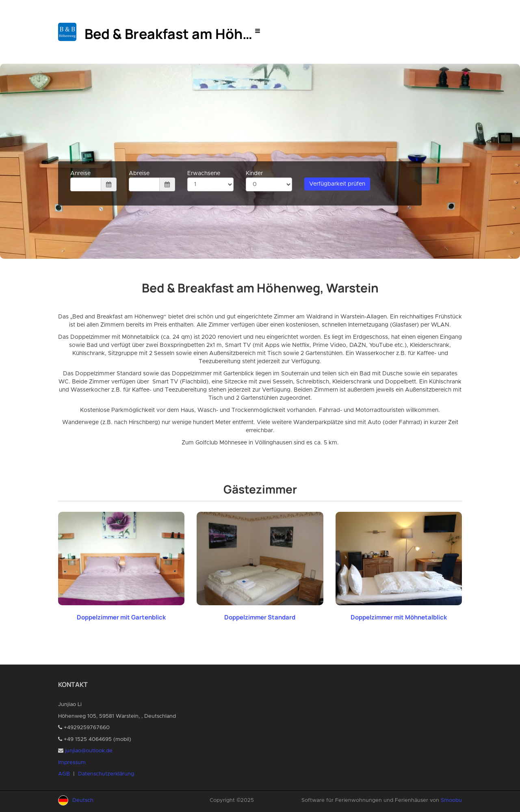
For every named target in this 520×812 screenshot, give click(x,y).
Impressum (72, 763)
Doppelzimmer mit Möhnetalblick (399, 617)
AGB (64, 774)
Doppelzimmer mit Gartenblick (121, 617)
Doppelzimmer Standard (260, 617)
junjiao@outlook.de (89, 751)
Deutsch (83, 800)
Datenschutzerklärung (106, 774)
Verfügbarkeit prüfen (337, 184)
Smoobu (451, 800)
